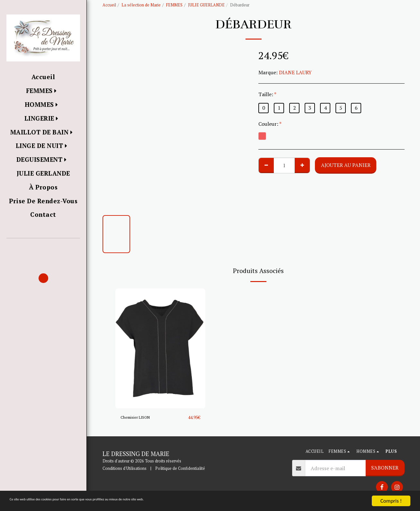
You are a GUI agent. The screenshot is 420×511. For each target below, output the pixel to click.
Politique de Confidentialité (180, 468)
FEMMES (174, 5)
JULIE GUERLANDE (206, 5)
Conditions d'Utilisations (125, 468)
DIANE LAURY (295, 72)
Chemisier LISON (140, 417)
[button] (43, 247)
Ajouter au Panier (346, 165)
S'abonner (385, 468)
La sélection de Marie (141, 5)
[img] (160, 348)
